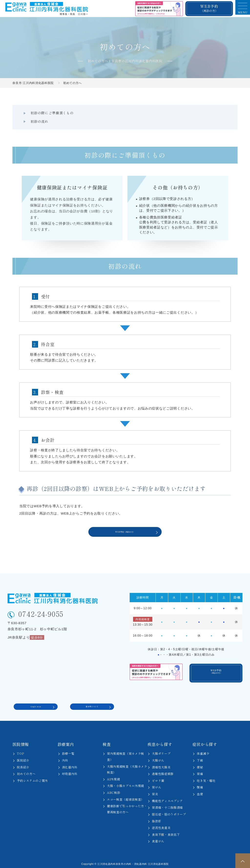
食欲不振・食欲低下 (166, 832)
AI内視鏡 (113, 776)
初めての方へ (26, 771)
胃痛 (200, 771)
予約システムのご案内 (32, 778)
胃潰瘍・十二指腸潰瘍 (167, 805)
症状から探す (205, 742)
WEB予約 (209, 8)
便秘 (200, 765)
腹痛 (200, 785)
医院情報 (21, 742)
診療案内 (66, 742)
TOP (21, 751)
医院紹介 (23, 758)
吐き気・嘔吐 (206, 778)
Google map (36, 703)
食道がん (158, 839)
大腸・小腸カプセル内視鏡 (125, 783)
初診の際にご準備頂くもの (49, 113)
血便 (200, 792)
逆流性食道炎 (161, 825)
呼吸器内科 (70, 771)
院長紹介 (23, 765)
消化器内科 (70, 765)
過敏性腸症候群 (163, 771)
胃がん (156, 785)
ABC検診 (114, 790)
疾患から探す (160, 742)
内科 (65, 758)
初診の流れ (103, 113)
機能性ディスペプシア (167, 798)
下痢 (200, 758)
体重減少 (203, 751)
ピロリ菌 (158, 778)
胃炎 (155, 792)
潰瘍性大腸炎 (161, 765)
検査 (107, 742)
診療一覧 (68, 751)
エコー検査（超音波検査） (125, 797)
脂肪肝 (156, 818)
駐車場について (92, 703)
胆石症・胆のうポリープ (169, 812)
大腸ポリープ (161, 751)
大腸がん (158, 758)
